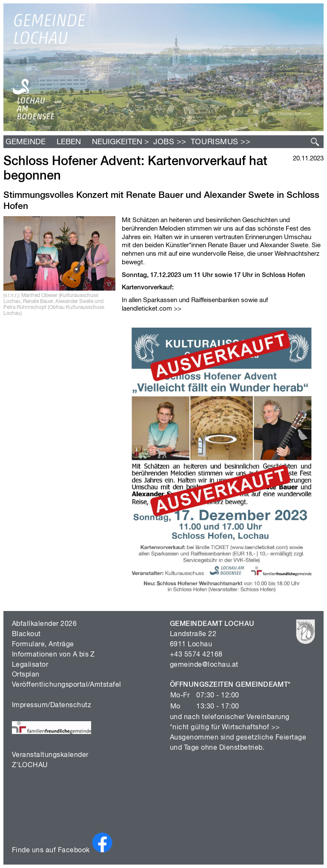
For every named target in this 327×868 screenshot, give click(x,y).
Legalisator (30, 665)
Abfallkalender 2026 (44, 624)
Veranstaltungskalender (50, 755)
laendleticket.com (147, 309)
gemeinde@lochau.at (204, 665)
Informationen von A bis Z (53, 655)
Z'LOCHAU (30, 765)
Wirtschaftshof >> (251, 728)
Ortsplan (26, 675)
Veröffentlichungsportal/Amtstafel (67, 685)
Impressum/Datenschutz (52, 705)
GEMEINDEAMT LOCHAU (212, 624)
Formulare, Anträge (43, 645)
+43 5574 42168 (196, 655)
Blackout (26, 634)
